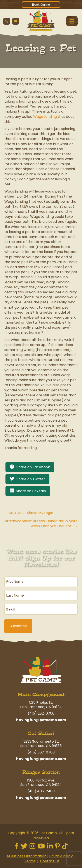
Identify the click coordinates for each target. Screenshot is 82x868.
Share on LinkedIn (31, 491)
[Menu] (72, 21)
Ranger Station (41, 772)
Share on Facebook (33, 467)
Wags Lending (45, 117)
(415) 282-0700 (41, 713)
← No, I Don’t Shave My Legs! (29, 513)
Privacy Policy (61, 856)
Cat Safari (41, 733)
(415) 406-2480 (41, 791)
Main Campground (41, 694)
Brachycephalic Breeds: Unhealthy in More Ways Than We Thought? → (41, 524)
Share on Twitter (31, 479)
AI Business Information (26, 856)
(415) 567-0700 (41, 752)
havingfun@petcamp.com (41, 720)
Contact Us (50, 861)
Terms (30, 861)
